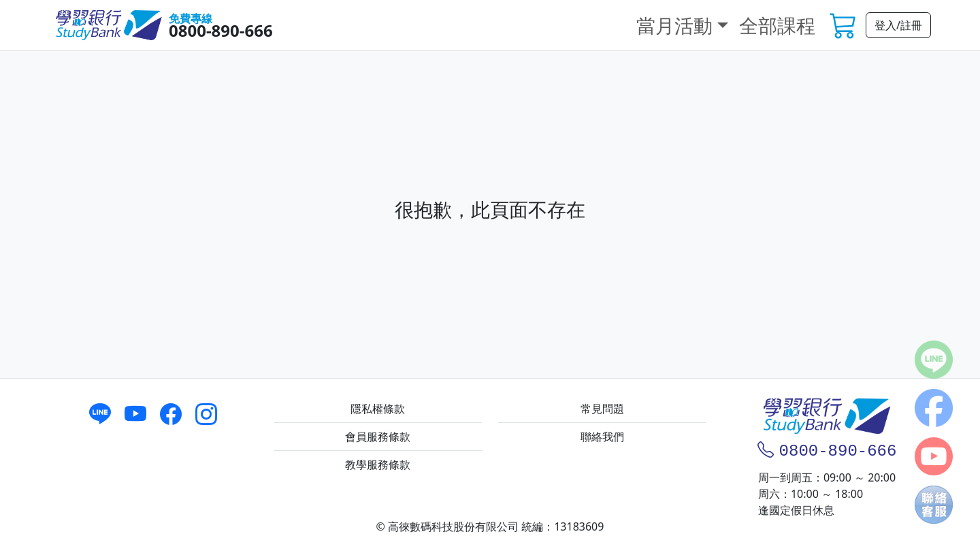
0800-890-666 (221, 30)
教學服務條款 (378, 465)
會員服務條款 (378, 437)
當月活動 (674, 25)
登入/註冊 (898, 25)
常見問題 (602, 409)
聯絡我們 (602, 437)
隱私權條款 (378, 409)
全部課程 (777, 25)
